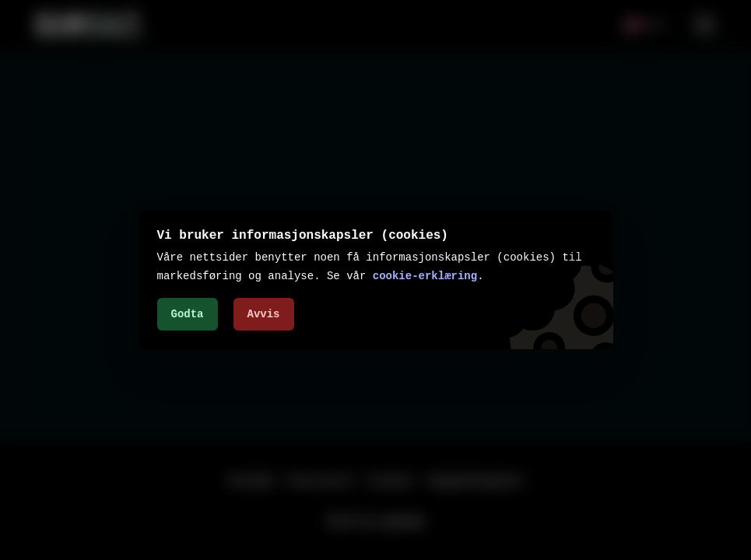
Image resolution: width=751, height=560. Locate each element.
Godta (188, 314)
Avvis (264, 314)
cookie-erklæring (425, 276)
